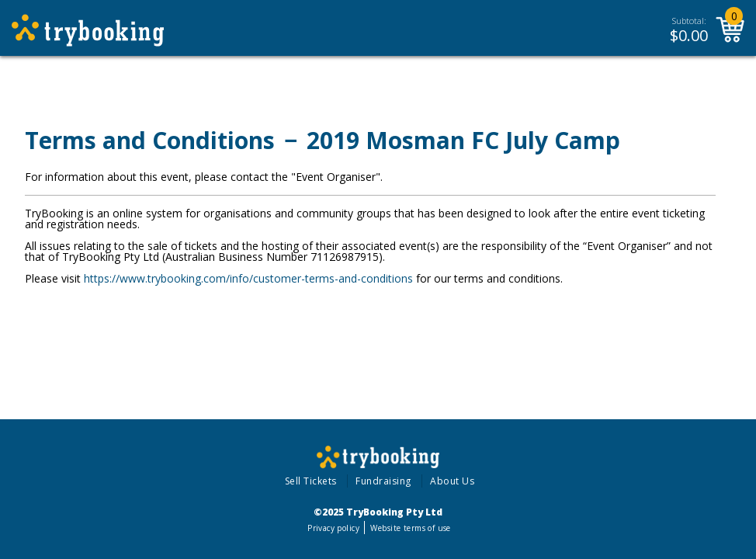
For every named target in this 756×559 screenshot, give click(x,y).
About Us (452, 481)
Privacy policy (333, 528)
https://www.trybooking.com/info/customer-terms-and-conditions (248, 278)
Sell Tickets (311, 481)
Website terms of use (410, 528)
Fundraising (383, 481)
